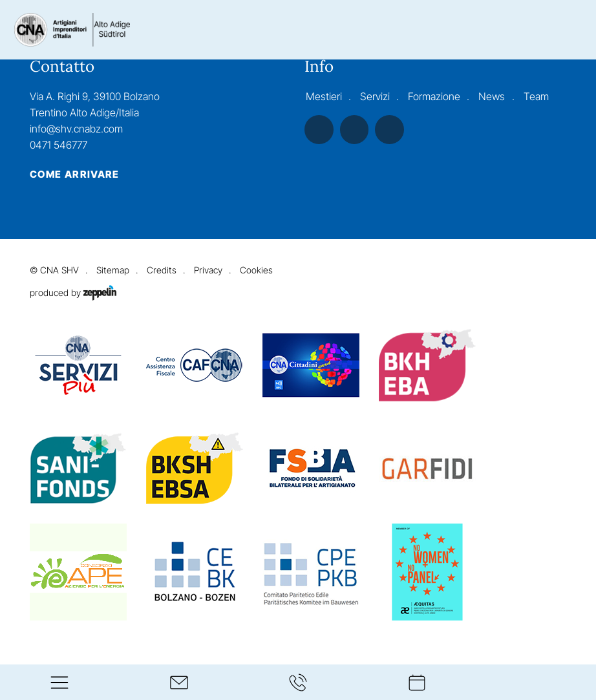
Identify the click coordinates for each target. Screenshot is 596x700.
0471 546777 (59, 145)
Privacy (208, 270)
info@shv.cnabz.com (76, 129)
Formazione (434, 97)
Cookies (256, 270)
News (492, 97)
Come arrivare (75, 175)
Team (536, 97)
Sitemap (113, 270)
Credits (162, 270)
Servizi (375, 97)
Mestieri (324, 97)
